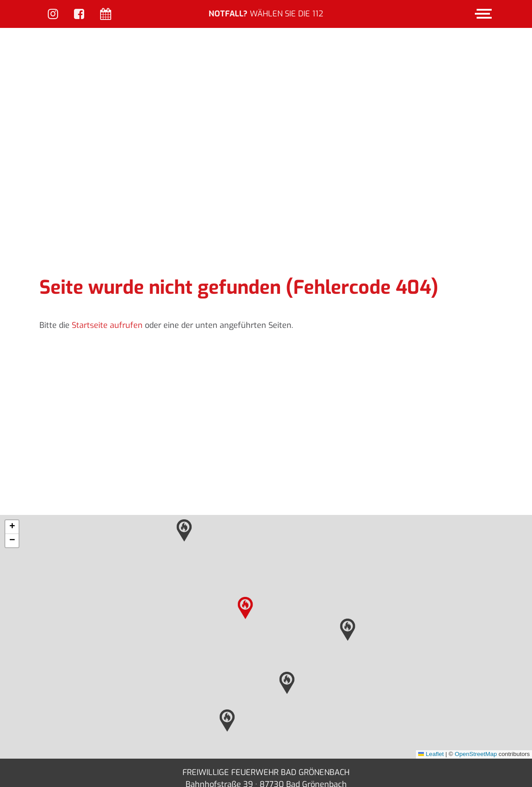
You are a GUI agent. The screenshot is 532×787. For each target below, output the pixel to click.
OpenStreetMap (476, 699)
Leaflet (431, 699)
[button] (245, 553)
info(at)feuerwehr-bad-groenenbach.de (271, 741)
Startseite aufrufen (107, 270)
